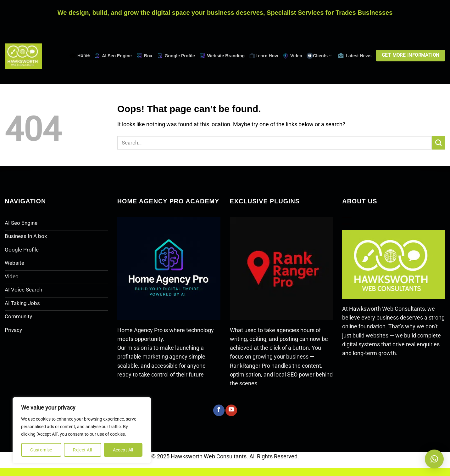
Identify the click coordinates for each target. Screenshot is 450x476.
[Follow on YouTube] (231, 410)
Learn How (264, 56)
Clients (319, 56)
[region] (82, 430)
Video (292, 56)
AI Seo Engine (113, 56)
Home (80, 56)
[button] (434, 459)
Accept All (123, 450)
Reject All (82, 450)
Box (144, 56)
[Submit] (439, 143)
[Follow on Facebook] (219, 410)
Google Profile (176, 56)
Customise (41, 450)
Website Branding (222, 56)
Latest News (355, 56)
